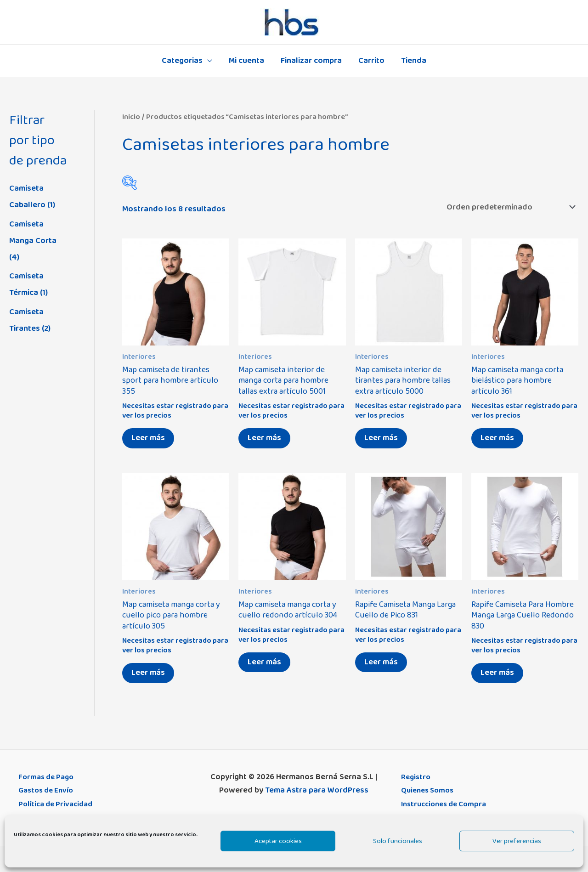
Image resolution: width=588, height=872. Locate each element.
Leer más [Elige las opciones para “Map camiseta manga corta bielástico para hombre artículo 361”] (497, 438)
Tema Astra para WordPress (317, 790)
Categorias (182, 61)
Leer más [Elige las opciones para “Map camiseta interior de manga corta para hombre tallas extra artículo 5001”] (264, 438)
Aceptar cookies (278, 841)
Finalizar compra (311, 61)
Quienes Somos (430, 790)
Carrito (371, 61)
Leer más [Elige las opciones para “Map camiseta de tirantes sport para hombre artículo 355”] (148, 438)
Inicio (131, 117)
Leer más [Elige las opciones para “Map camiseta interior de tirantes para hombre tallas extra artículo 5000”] (381, 438)
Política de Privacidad (58, 804)
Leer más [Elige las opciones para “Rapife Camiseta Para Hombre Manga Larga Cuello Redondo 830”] (497, 673)
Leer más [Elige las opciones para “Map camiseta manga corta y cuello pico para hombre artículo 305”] (148, 673)
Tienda (414, 61)
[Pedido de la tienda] (509, 207)
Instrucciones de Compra (447, 804)
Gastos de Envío (48, 790)
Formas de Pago (48, 777)
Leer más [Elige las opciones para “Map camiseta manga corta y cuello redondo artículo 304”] (264, 662)
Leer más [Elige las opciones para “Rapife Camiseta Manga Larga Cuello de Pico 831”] (381, 662)
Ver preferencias (517, 841)
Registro (417, 777)
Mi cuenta (246, 61)
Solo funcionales (398, 841)
